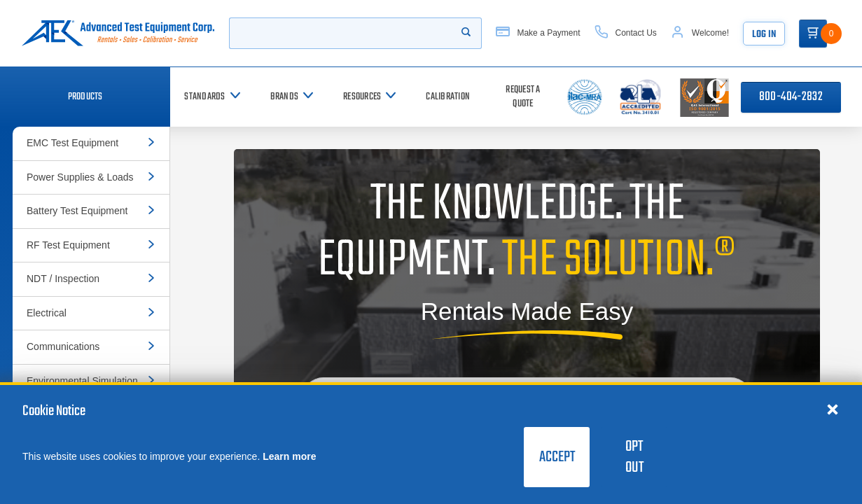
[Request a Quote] (523, 97)
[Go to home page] (118, 33)
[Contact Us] (626, 33)
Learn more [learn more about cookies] (289, 456)
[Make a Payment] (538, 33)
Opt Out (634, 457)
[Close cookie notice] (833, 409)
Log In (764, 35)
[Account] (700, 33)
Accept (557, 457)
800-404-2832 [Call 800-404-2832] (791, 97)
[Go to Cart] (813, 34)
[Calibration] (448, 97)
